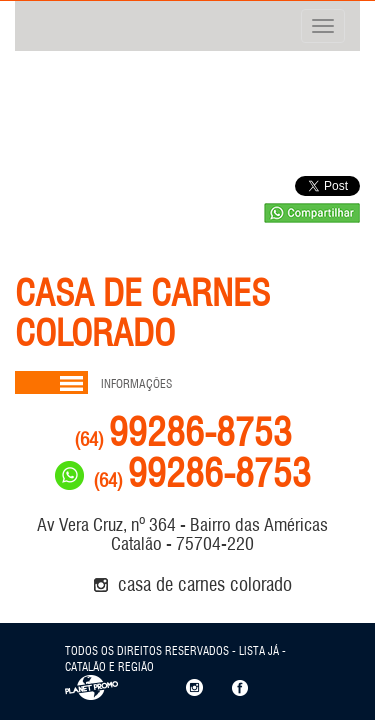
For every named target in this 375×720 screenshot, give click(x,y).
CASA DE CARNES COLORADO (193, 584)
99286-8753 (183, 432)
